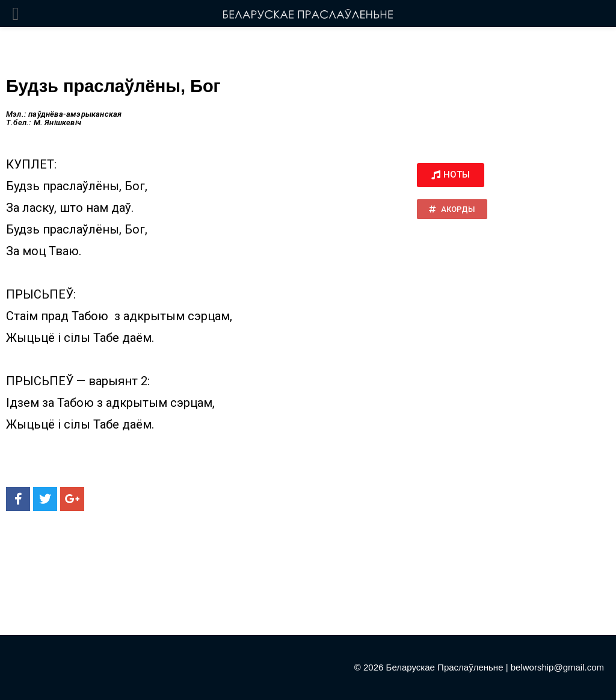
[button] (451, 175)
